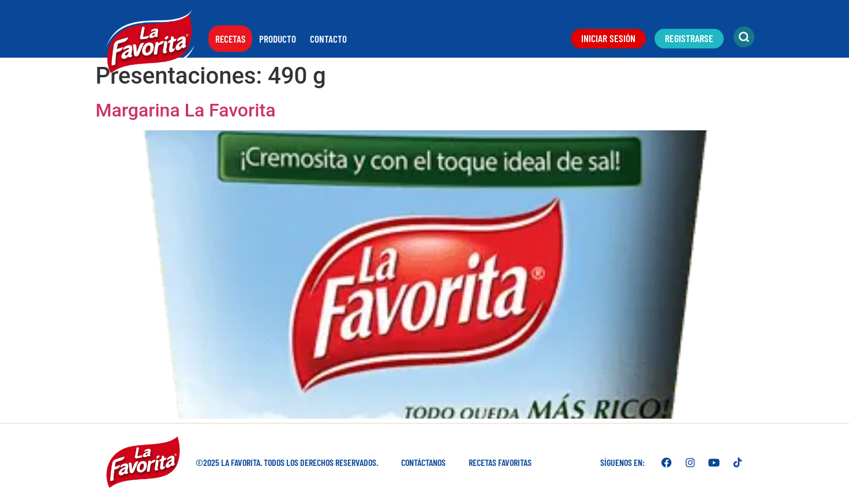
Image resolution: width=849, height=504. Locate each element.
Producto (278, 39)
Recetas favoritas (500, 462)
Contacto (328, 39)
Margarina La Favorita (186, 110)
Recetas (230, 39)
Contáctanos (423, 462)
